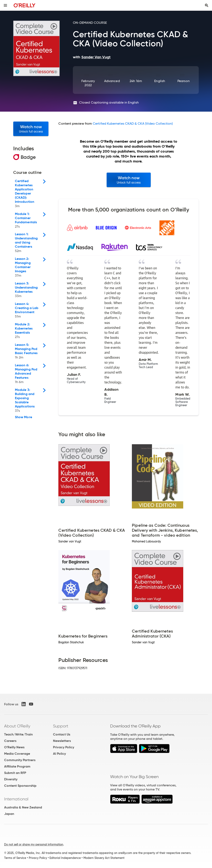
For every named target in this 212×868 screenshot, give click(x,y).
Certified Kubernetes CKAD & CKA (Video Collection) (133, 124)
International (16, 799)
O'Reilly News (14, 747)
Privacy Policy (64, 747)
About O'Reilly (17, 726)
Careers (10, 741)
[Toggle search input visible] (207, 5)
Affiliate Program (17, 766)
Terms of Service (15, 858)
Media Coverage (17, 754)
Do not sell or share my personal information (34, 844)
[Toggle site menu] (5, 5)
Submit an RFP (15, 773)
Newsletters (62, 741)
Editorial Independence (65, 858)
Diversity (11, 779)
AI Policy (59, 754)
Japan (9, 814)
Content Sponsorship (20, 786)
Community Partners (20, 760)
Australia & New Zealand (23, 807)
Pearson (184, 81)
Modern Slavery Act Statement (104, 858)
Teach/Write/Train (18, 734)
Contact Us (62, 734)
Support (61, 726)
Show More (23, 417)
